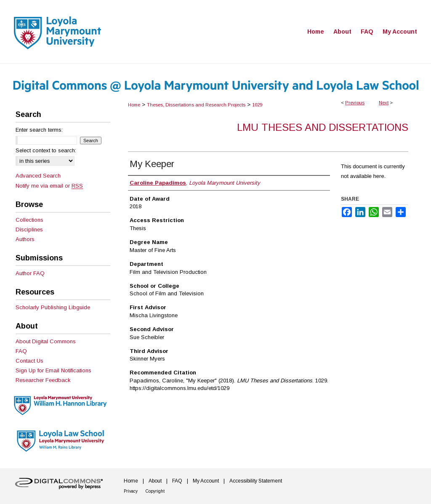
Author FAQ (30, 273)
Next (384, 103)
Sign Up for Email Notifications (53, 370)
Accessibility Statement (256, 481)
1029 (257, 105)
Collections (29, 220)
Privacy (131, 491)
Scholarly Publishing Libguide (53, 307)
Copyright (155, 491)
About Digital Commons (46, 341)
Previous (355, 103)
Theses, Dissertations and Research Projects (196, 105)
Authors (25, 239)
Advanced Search (38, 176)
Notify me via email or (49, 186)
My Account (206, 481)
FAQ (21, 351)
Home (134, 105)
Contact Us (29, 361)
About (155, 481)
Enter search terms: (39, 130)
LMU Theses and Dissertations (323, 127)
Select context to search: (46, 150)
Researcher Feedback (43, 380)
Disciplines (29, 229)
